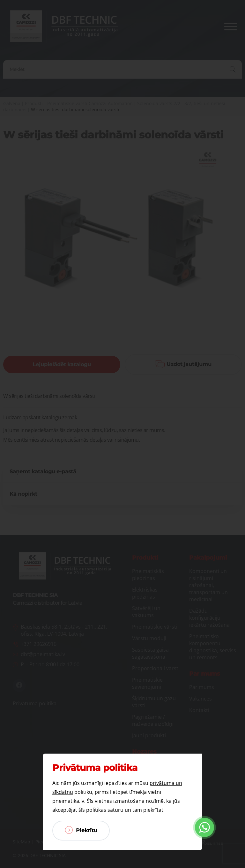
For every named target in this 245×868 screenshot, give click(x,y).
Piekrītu (81, 830)
